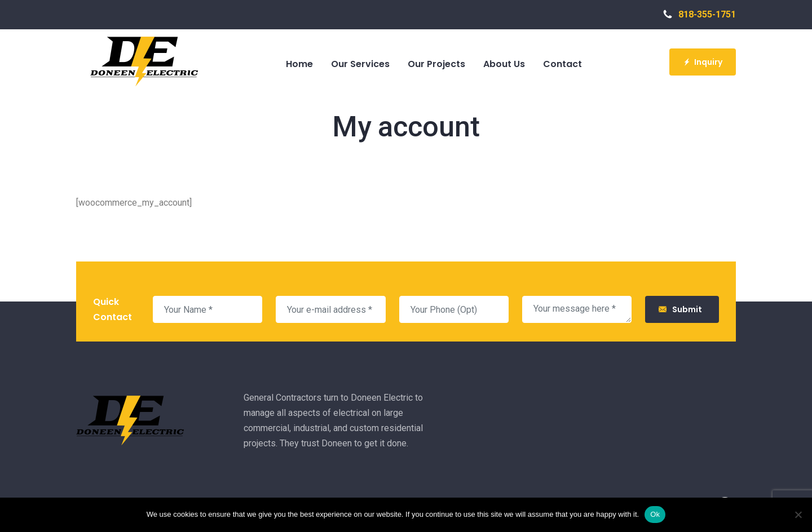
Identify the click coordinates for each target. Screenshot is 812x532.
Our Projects (436, 64)
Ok (655, 514)
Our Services (360, 64)
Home (299, 64)
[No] (798, 515)
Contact (562, 64)
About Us (504, 64)
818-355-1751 (700, 14)
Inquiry (703, 62)
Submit (682, 309)
